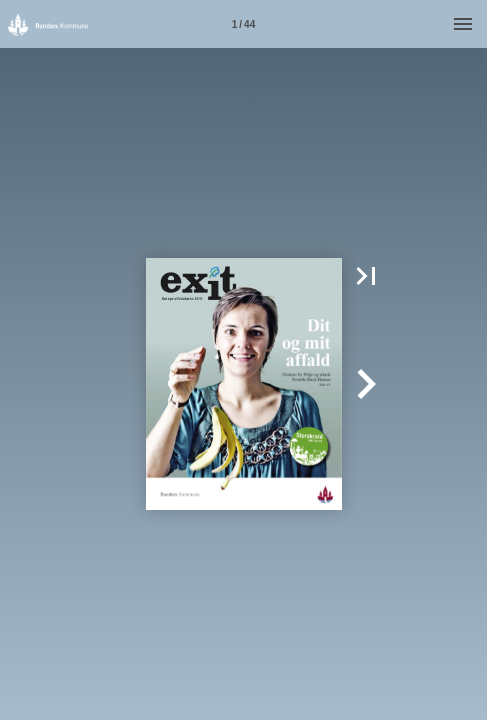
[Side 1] (244, 24)
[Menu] (463, 24)
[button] (366, 276)
